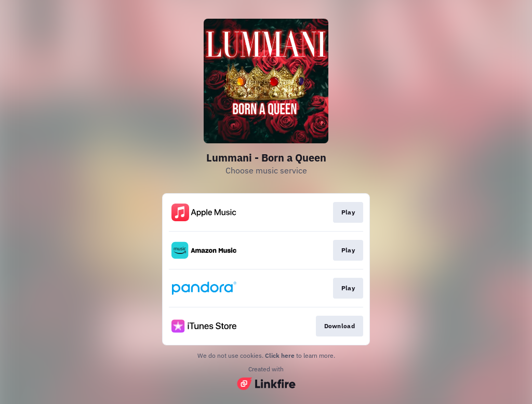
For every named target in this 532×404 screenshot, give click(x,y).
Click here (280, 355)
